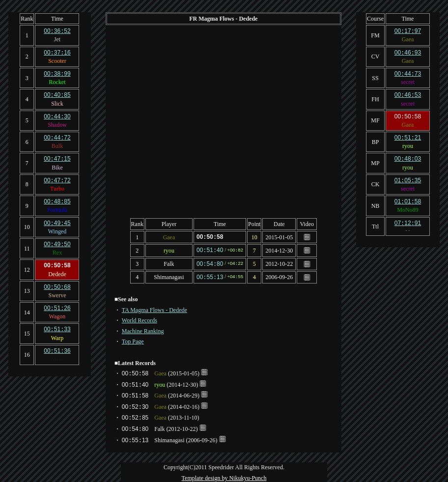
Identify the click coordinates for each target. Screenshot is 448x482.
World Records (140, 318)
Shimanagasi (169, 276)
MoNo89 (407, 205)
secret (408, 81)
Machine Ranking (143, 329)
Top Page (133, 340)
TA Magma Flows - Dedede (154, 308)
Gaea (169, 237)
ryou (169, 250)
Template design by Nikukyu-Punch (224, 476)
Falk (169, 263)
